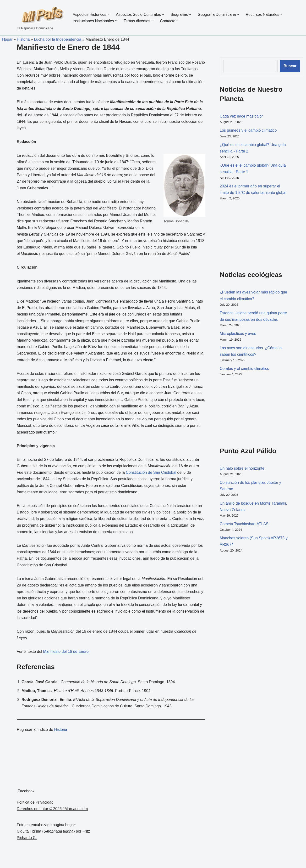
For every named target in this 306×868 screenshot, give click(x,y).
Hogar (6, 39)
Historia (23, 39)
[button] (109, 15)
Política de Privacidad (35, 802)
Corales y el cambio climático (244, 369)
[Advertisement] (244, 235)
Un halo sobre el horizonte (242, 468)
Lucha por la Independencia (58, 39)
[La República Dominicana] (41, 18)
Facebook (26, 791)
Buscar (290, 66)
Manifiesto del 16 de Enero (66, 651)
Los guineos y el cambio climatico (248, 130)
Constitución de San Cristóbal (151, 472)
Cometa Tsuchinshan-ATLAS (244, 524)
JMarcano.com (75, 809)
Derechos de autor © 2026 (40, 809)
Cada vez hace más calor (241, 116)
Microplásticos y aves (238, 334)
